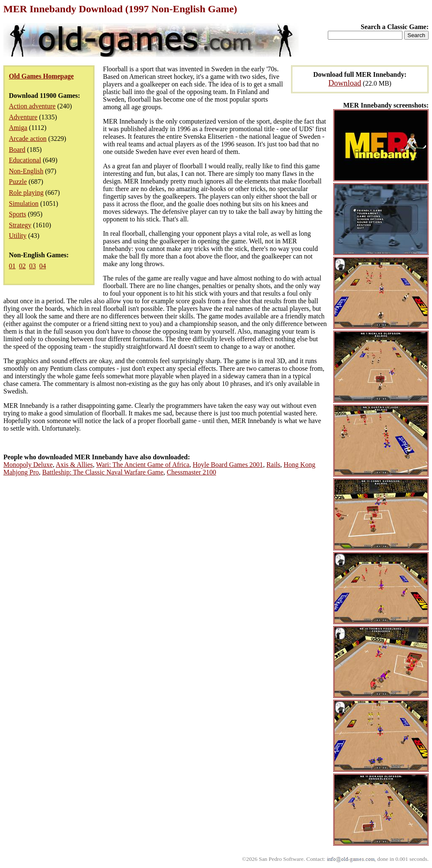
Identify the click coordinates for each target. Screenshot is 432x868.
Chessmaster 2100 (191, 472)
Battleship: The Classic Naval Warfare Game (103, 472)
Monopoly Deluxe (28, 465)
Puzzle (18, 182)
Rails (273, 465)
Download (345, 83)
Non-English (26, 171)
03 (32, 266)
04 (43, 266)
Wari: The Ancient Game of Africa (143, 465)
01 (12, 266)
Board (17, 150)
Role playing (26, 193)
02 (22, 266)
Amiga (18, 128)
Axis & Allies (74, 465)
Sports (18, 214)
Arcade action (28, 139)
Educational (25, 160)
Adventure (23, 117)
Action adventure (32, 106)
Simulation (24, 204)
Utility (18, 236)
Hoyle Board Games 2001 (228, 465)
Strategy (20, 225)
